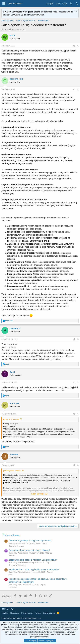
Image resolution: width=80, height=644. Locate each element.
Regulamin (15, 613)
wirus (6, 29)
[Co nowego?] (71, 4)
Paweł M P (15, 329)
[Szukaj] (77, 4)
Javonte (14, 455)
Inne (10, 575)
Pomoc (38, 613)
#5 (78, 414)
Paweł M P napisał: (11, 419)
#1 (78, 46)
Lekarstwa (13, 587)
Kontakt (5, 613)
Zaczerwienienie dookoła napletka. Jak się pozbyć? (33, 560)
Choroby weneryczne (17, 565)
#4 (78, 383)
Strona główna (49, 613)
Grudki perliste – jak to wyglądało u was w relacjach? (34, 569)
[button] (4, 4)
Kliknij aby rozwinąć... (40, 494)
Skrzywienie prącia (16, 546)
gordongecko (17, 79)
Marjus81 (14, 403)
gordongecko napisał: (12, 471)
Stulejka (12, 555)
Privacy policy (27, 613)
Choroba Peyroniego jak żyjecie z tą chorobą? (30, 541)
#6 (78, 465)
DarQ (12, 372)
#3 (78, 339)
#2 (78, 89)
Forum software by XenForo (22, 618)
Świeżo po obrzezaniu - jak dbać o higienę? (29, 550)
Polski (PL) (8, 609)
